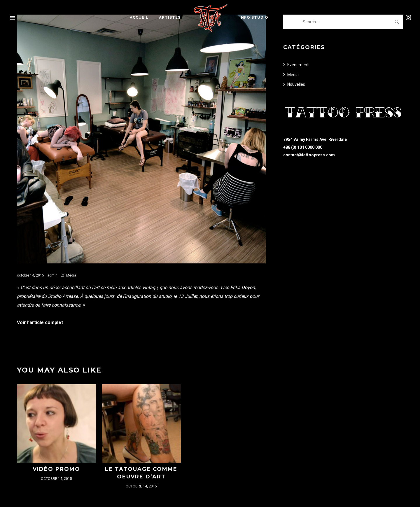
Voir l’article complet (40, 322)
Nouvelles (296, 84)
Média (71, 275)
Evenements (299, 65)
